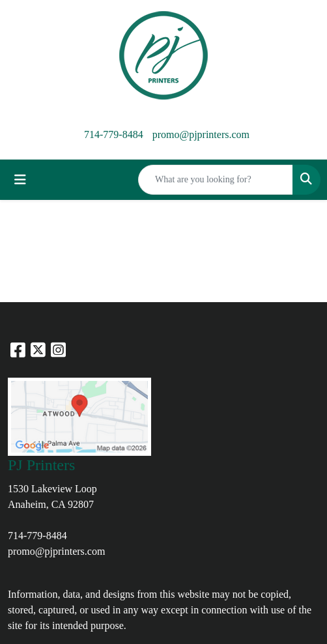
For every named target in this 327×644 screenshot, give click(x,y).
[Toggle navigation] (20, 180)
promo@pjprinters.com (201, 134)
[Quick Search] (216, 180)
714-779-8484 (114, 134)
